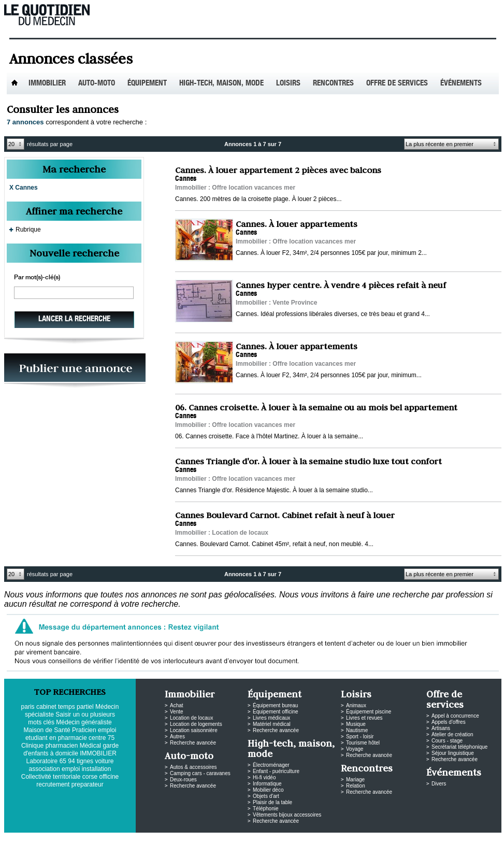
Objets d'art (266, 796)
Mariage (355, 780)
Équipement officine (276, 712)
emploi (71, 769)
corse (90, 777)
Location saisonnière (194, 730)
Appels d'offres (449, 722)
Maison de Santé (47, 730)
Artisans (441, 728)
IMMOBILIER (98, 753)
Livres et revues (364, 718)
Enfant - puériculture (276, 771)
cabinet (46, 707)
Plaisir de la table (272, 802)
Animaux (356, 705)
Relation (356, 786)
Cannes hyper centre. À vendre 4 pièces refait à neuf (341, 285)
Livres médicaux (271, 718)
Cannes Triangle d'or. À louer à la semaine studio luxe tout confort (308, 461)
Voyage (355, 749)
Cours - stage (447, 741)
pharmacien (62, 746)
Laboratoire (42, 761)
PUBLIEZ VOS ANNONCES (75, 371)
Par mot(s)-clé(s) (37, 278)
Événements (461, 84)
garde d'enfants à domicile (71, 749)
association (45, 769)
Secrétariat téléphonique (459, 747)
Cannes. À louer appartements (297, 224)
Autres (177, 737)
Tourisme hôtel (363, 743)
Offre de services (397, 84)
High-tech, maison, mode (221, 84)
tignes (85, 761)
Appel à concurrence (455, 716)
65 (63, 761)
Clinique (32, 746)
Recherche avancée (193, 743)
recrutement (53, 784)
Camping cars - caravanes (200, 773)
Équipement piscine (369, 712)
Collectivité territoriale (51, 777)
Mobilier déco (268, 790)
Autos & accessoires (193, 767)
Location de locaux (191, 718)
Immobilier (47, 84)
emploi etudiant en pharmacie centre (71, 734)
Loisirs (288, 84)
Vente (177, 712)
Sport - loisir (360, 737)
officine (109, 777)
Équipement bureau (275, 705)
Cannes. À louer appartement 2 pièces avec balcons (278, 170)
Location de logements (196, 724)
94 (71, 761)
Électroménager (271, 765)
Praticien (84, 730)
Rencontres (333, 84)
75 (111, 738)
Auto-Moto (97, 84)
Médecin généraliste (84, 722)
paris (28, 707)
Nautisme (357, 730)
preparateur (88, 784)
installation (97, 769)
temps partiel (76, 707)
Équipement (147, 84)
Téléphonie (265, 809)
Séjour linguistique (453, 753)
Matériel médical (272, 724)
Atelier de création (452, 734)
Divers (439, 784)
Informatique (267, 784)
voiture (104, 761)
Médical (90, 746)
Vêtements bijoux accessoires (287, 815)
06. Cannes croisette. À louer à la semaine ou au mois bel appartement (316, 407)
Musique (356, 724)
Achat (177, 705)
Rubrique (28, 230)
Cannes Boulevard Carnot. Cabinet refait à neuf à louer (285, 515)
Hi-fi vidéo (264, 777)
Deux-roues (183, 780)
